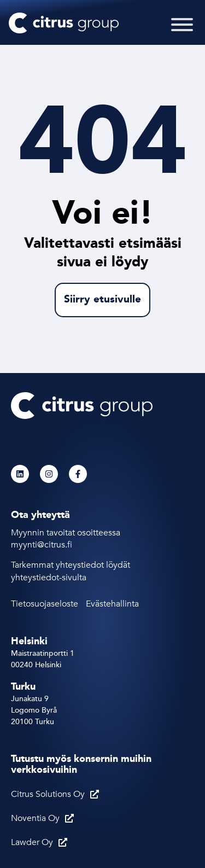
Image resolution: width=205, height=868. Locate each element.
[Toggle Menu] (182, 31)
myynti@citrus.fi (43, 545)
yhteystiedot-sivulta (49, 578)
